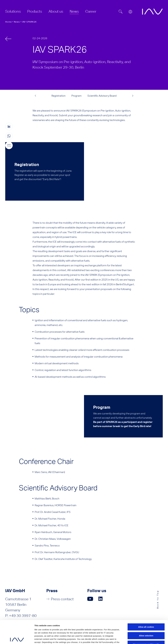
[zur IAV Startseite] (152, 12)
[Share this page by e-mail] (9, 145)
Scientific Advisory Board (102, 96)
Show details (143, 639)
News (17, 22)
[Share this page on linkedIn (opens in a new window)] (9, 126)
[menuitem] (13, 11)
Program (76, 96)
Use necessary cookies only (146, 621)
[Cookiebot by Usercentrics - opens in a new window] (17, 639)
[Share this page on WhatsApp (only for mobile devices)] (9, 136)
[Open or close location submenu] (130, 12)
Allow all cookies (146, 604)
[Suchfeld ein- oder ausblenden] (121, 12)
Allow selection (146, 612)
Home (8, 22)
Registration (58, 96)
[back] (8, 39)
